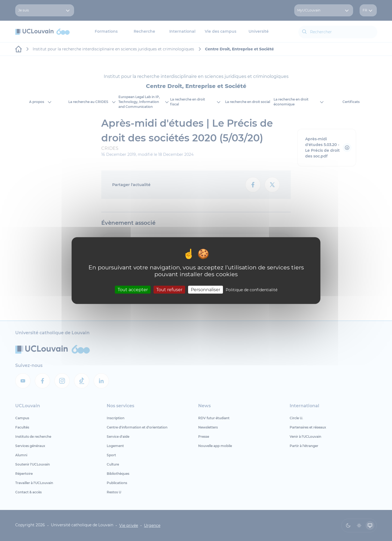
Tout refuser (169, 289)
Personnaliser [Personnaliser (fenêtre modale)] (206, 289)
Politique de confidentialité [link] (252, 290)
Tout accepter (133, 289)
